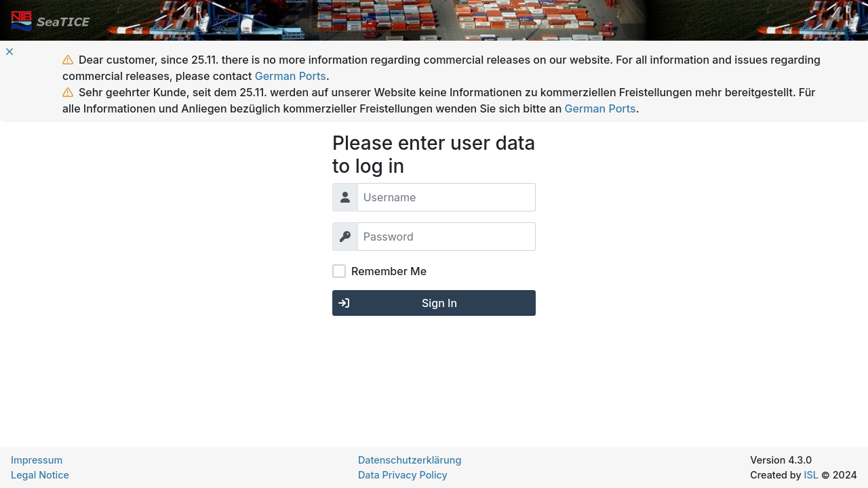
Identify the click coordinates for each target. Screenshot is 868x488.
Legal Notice (40, 475)
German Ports (291, 76)
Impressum (37, 460)
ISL (811, 475)
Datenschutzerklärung (410, 460)
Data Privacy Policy (403, 475)
